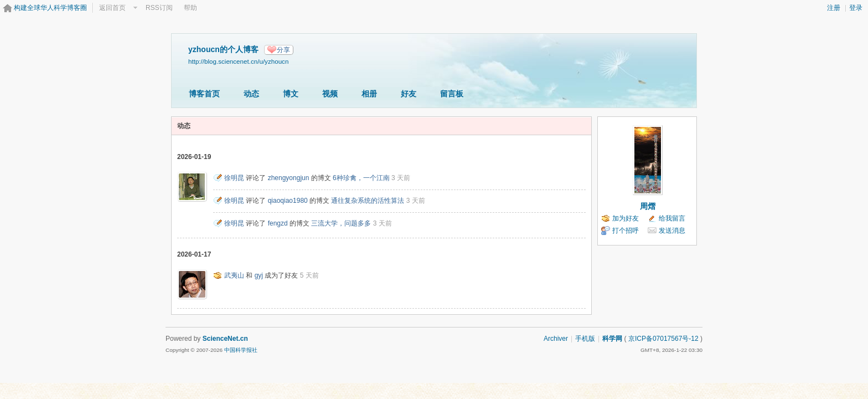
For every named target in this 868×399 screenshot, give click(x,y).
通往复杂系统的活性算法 (368, 201)
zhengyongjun (289, 178)
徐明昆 (234, 178)
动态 (251, 94)
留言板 (452, 94)
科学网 (612, 339)
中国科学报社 (241, 350)
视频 (330, 94)
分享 (283, 50)
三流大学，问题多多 (341, 223)
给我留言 (672, 218)
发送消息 (672, 231)
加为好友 (626, 218)
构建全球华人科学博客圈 (50, 8)
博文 (291, 94)
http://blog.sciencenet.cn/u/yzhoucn (238, 61)
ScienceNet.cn (225, 339)
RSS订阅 (159, 8)
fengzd (278, 223)
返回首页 (112, 8)
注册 (834, 8)
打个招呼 (626, 231)
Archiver (556, 339)
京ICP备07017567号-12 (663, 339)
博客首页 (204, 94)
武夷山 (234, 275)
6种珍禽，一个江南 (361, 178)
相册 (369, 94)
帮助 (190, 8)
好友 (409, 94)
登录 (856, 8)
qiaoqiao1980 (288, 201)
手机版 (585, 339)
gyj (259, 275)
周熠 (648, 206)
